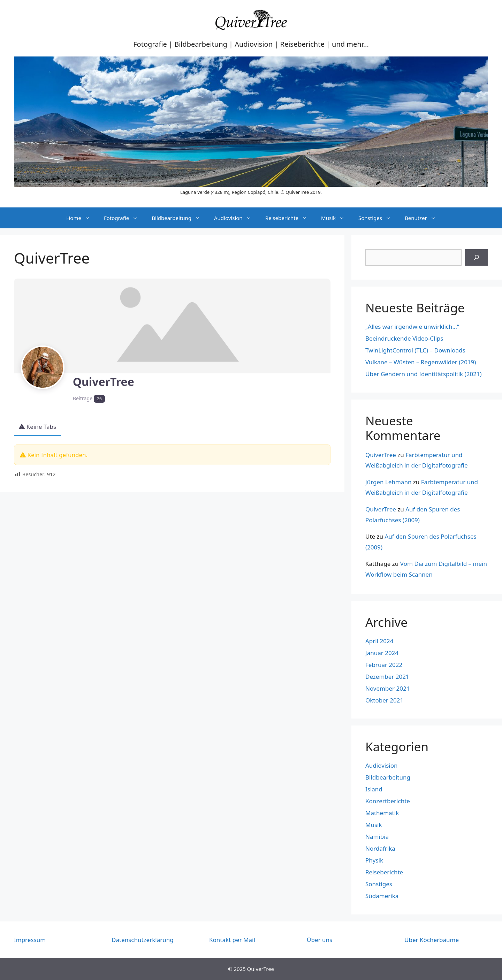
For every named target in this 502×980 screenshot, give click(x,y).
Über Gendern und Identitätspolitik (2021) (424, 374)
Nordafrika (380, 848)
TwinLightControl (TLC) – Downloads (415, 350)
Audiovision (236, 218)
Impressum (30, 940)
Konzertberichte (388, 801)
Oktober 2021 (384, 700)
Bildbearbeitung (179, 218)
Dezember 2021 (387, 677)
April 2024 (379, 641)
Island (374, 789)
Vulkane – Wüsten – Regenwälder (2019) (421, 362)
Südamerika (382, 896)
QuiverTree (381, 455)
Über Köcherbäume (432, 940)
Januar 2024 (382, 653)
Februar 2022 (384, 665)
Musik (336, 218)
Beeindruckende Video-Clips (404, 338)
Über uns (320, 940)
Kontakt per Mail (232, 940)
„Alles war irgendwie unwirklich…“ (412, 326)
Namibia (377, 837)
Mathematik (382, 813)
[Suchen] (477, 258)
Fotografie (124, 218)
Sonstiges (378, 218)
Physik (374, 860)
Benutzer (424, 218)
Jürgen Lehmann (388, 482)
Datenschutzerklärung (143, 940)
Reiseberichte (290, 218)
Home (82, 218)
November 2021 (387, 688)
